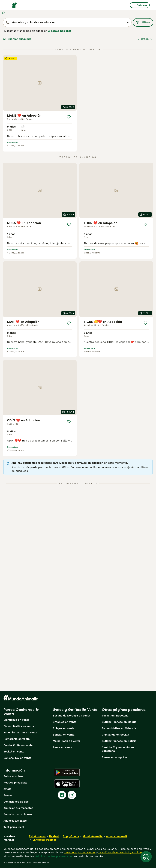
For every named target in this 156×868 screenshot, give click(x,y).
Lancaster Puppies (44, 840)
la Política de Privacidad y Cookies (120, 852)
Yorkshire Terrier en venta (20, 733)
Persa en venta (63, 747)
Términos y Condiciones (80, 852)
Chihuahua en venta (16, 720)
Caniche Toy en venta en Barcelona (118, 749)
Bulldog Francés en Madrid (119, 722)
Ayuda (7, 789)
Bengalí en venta (64, 735)
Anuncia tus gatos (15, 821)
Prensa (8, 795)
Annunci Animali (116, 836)
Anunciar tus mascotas (18, 808)
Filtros (143, 22)
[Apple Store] (67, 784)
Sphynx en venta (64, 728)
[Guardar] (69, 117)
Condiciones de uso (16, 802)
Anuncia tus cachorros (18, 814)
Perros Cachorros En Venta (21, 712)
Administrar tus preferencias (54, 856)
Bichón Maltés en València (119, 728)
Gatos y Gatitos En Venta (75, 710)
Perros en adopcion (114, 757)
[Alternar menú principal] (6, 5)
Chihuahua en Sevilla (116, 735)
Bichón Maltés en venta (19, 726)
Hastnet (54, 836)
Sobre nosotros (13, 776)
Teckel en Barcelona (115, 716)
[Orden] (144, 39)
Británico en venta (65, 722)
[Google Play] (67, 772)
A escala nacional (60, 31)
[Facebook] (62, 795)
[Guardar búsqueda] (146, 857)
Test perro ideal (14, 827)
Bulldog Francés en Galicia (119, 741)
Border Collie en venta (18, 745)
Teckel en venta (14, 752)
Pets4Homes (37, 836)
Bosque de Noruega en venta (71, 716)
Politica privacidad (15, 783)
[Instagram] (72, 795)
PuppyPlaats (71, 836)
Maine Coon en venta (66, 741)
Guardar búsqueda (17, 39)
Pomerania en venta (17, 739)
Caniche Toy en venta (17, 758)
